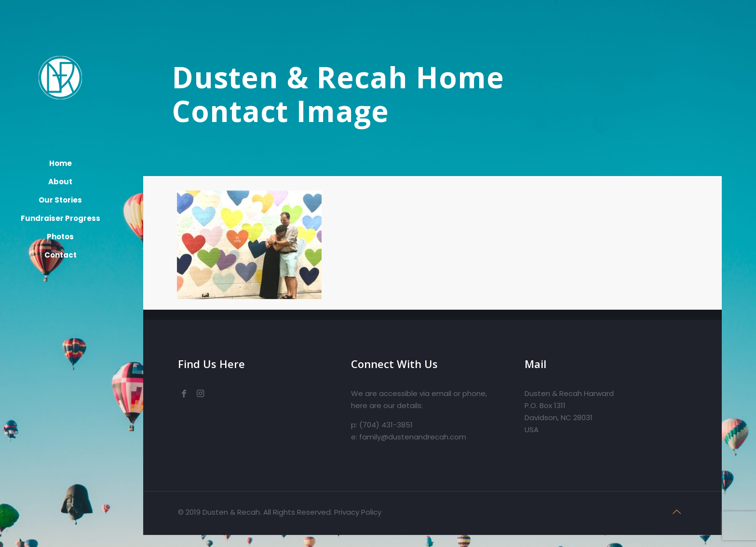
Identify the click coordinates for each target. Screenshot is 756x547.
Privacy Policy (358, 512)
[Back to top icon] (677, 512)
